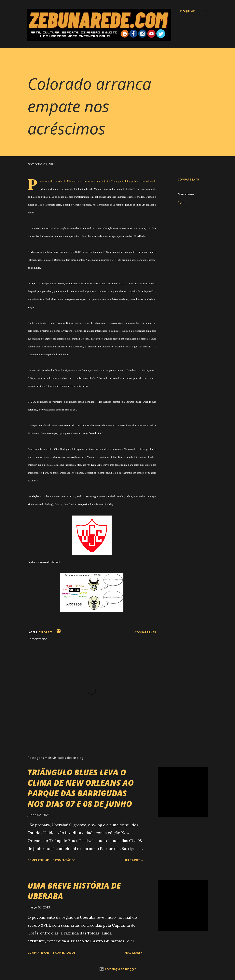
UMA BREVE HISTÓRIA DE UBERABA (74, 891)
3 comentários (64, 860)
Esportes (183, 202)
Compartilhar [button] (188, 179)
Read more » (134, 860)
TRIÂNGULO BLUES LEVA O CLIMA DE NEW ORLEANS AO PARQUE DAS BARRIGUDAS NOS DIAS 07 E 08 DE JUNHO (81, 788)
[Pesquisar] (187, 11)
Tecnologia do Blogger (117, 969)
